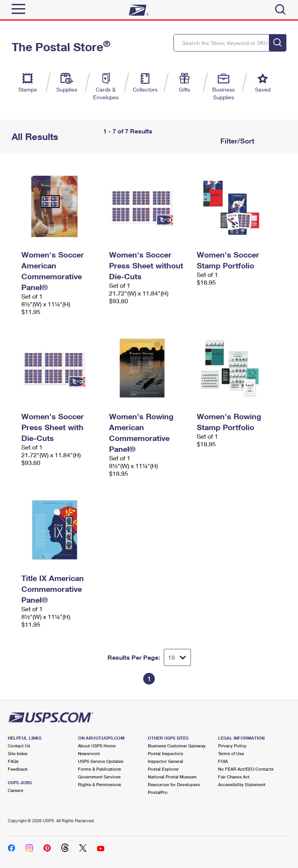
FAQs (13, 761)
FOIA (223, 761)
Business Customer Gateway (177, 746)
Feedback (18, 769)
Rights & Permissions (100, 784)
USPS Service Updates (101, 761)
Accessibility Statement (242, 784)
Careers (16, 790)
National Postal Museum (172, 777)
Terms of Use (231, 753)
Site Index (18, 753)
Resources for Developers (174, 784)
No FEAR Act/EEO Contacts (246, 769)
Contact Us (19, 746)
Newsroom (89, 753)
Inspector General (165, 761)
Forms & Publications (100, 769)
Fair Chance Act (234, 777)
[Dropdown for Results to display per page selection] (177, 657)
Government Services (99, 777)
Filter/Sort (236, 141)
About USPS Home (97, 746)
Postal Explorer (163, 769)
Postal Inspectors (165, 753)
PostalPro (158, 792)
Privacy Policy (232, 746)
